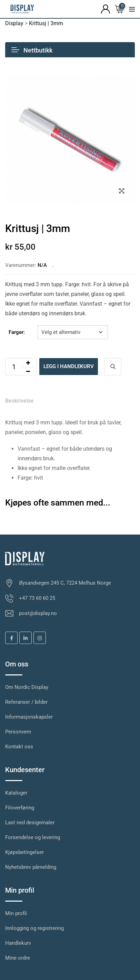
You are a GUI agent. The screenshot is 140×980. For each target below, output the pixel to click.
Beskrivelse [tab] (19, 401)
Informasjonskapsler (29, 717)
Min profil (16, 913)
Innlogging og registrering (34, 928)
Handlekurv (18, 943)
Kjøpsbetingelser (24, 852)
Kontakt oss (19, 747)
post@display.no (38, 613)
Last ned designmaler (30, 823)
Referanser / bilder (26, 702)
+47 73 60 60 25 (37, 598)
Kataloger (16, 793)
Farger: (17, 332)
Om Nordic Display (27, 687)
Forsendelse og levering (33, 837)
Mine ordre (18, 958)
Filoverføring (20, 808)
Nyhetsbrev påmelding (31, 867)
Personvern (18, 732)
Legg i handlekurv (69, 366)
